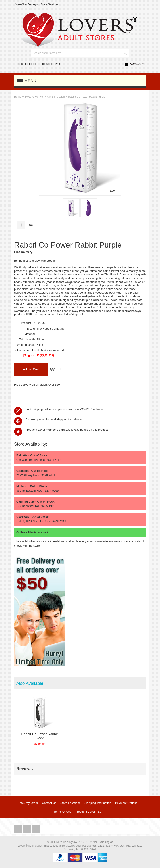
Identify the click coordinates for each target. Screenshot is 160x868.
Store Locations (70, 803)
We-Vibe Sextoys (27, 4)
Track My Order (28, 803)
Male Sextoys (50, 4)
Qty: (53, 369)
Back (25, 225)
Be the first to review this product (35, 261)
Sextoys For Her (34, 97)
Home (18, 97)
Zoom (113, 191)
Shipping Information (98, 803)
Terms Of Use (62, 812)
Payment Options (126, 803)
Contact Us (49, 803)
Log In (33, 64)
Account (21, 64)
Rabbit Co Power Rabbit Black (39, 736)
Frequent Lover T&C (88, 812)
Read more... (98, 409)
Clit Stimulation (56, 97)
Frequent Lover (50, 64)
